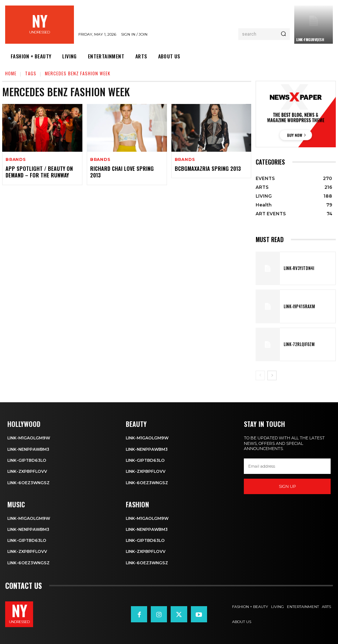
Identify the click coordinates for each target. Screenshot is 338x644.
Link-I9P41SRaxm (298, 306)
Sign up (287, 486)
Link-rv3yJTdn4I (298, 269)
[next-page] (272, 375)
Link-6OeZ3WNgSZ (29, 482)
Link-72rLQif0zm (298, 344)
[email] (287, 466)
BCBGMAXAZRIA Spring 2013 (207, 168)
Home (11, 73)
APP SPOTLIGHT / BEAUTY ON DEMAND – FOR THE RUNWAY (38, 172)
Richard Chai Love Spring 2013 (121, 172)
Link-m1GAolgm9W (29, 438)
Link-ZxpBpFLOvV (27, 471)
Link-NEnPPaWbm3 (29, 449)
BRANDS (16, 160)
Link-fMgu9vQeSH (310, 39)
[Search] (283, 34)
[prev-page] (260, 375)
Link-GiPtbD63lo (27, 460)
